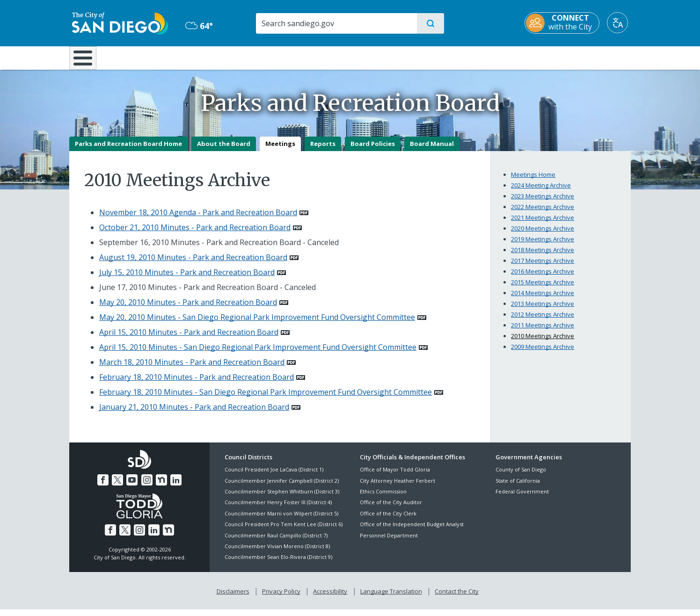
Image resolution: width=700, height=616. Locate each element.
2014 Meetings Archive (543, 299)
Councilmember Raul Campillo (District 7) (276, 542)
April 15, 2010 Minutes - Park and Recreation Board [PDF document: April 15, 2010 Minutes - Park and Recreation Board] (189, 339)
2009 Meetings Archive (543, 353)
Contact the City (457, 598)
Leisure (149, 57)
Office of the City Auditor (391, 509)
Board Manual (432, 150)
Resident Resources (234, 57)
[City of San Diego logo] (117, 22)
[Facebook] (103, 486)
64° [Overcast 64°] (198, 26)
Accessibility (330, 598)
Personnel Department (389, 542)
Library (402, 57)
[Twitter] (117, 486)
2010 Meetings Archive (543, 342)
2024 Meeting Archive (541, 192)
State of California (518, 487)
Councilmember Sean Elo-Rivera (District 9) (278, 564)
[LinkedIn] (176, 486)
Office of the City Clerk (388, 520)
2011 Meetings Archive (543, 332)
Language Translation (391, 598)
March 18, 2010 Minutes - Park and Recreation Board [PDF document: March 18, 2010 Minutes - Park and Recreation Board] (192, 369)
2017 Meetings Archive (543, 267)
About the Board (224, 150)
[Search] (336, 23)
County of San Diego (521, 476)
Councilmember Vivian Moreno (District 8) (277, 553)
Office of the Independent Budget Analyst (412, 531)
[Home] (87, 61)
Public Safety (494, 57)
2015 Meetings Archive (543, 289)
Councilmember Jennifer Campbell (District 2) (282, 487)
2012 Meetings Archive (543, 321)
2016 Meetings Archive (543, 278)
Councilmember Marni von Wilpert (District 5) (281, 520)
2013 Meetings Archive (543, 310)
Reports (323, 150)
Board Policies (373, 150)
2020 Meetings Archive (543, 235)
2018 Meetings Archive (543, 256)
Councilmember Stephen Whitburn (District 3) (282, 498)
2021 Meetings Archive (543, 224)
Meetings (280, 150)
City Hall (585, 57)
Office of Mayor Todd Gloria (395, 476)
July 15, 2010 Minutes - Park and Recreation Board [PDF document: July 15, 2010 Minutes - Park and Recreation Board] (187, 279)
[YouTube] (132, 486)
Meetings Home (533, 181)
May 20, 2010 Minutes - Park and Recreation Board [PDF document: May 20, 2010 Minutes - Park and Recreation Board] (188, 309)
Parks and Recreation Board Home (128, 150)
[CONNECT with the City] (565, 23)
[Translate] (620, 23)
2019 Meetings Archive (543, 246)
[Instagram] (147, 486)
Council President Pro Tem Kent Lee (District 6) (284, 531)
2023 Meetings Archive (543, 203)
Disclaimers (233, 598)
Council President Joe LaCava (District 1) (274, 476)
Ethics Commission (383, 498)
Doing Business (317, 57)
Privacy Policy (281, 598)
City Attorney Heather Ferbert (397, 487)
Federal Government (522, 498)
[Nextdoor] (161, 486)
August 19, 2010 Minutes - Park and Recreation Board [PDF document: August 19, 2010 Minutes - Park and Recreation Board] (193, 264)
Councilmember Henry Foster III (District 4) (278, 509)
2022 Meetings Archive (543, 213)
